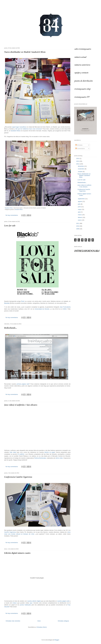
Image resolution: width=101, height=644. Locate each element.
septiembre (82, 199)
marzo (80, 215)
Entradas (79, 145)
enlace (15, 603)
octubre (80, 172)
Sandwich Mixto (16, 131)
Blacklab (7, 303)
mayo (80, 209)
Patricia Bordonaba (40, 458)
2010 (78, 226)
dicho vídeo (59, 458)
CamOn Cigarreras (10, 532)
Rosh (23, 301)
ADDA (65, 309)
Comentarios (80, 149)
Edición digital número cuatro (17, 553)
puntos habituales (25, 605)
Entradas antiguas (63, 621)
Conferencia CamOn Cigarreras (18, 477)
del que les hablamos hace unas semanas (29, 129)
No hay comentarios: (12, 215)
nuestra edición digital (34, 601)
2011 (78, 223)
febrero (80, 217)
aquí (31, 603)
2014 (78, 159)
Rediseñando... (11, 328)
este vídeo (13, 452)
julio (79, 204)
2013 (78, 161)
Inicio (39, 621)
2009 (78, 229)
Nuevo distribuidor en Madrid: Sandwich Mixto (25, 52)
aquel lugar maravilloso (19, 127)
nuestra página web (63, 601)
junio (80, 207)
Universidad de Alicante (42, 309)
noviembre (81, 169)
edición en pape (50, 452)
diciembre (81, 166)
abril (79, 212)
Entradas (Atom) (42, 627)
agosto (80, 201)
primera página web (23, 384)
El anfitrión (21, 454)
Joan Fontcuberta (65, 307)
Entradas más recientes (13, 621)
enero (80, 220)
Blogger (57, 640)
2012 (78, 164)
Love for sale (10, 226)
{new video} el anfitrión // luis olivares (21, 405)
